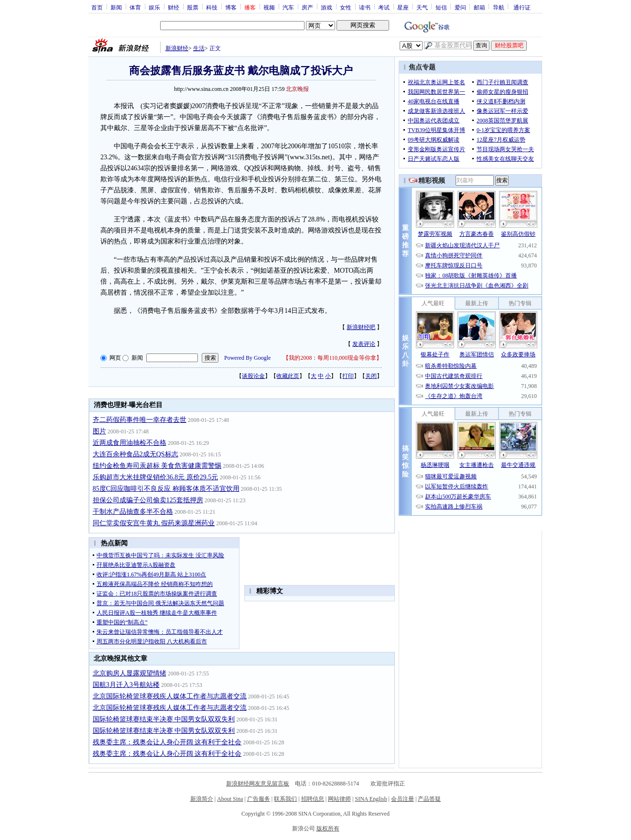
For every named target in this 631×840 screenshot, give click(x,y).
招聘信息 (313, 799)
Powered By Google (247, 358)
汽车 (288, 7)
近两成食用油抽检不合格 (130, 443)
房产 (307, 7)
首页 (97, 7)
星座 (403, 7)
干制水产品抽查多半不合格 (133, 512)
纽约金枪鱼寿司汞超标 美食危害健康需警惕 (157, 466)
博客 (231, 7)
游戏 (326, 7)
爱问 (460, 7)
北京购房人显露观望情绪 (130, 673)
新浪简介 (202, 799)
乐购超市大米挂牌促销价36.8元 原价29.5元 (156, 477)
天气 (422, 7)
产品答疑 (429, 799)
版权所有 (328, 829)
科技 (212, 7)
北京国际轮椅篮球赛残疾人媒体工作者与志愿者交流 (170, 696)
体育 (135, 7)
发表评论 (364, 344)
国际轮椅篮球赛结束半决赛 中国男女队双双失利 (164, 719)
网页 (115, 358)
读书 (365, 7)
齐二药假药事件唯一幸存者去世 (140, 420)
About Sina (230, 799)
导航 (499, 7)
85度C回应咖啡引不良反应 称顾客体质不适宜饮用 (166, 489)
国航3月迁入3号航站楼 (126, 685)
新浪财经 (177, 48)
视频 (269, 7)
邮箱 (479, 7)
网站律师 (339, 799)
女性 (346, 7)
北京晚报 (297, 89)
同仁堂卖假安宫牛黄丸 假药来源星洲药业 (154, 523)
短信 (441, 7)
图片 (99, 431)
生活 (199, 48)
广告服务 (259, 799)
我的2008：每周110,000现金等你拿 (332, 358)
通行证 (522, 7)
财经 (174, 7)
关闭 (371, 376)
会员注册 (403, 799)
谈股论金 (253, 376)
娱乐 (154, 7)
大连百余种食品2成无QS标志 (136, 454)
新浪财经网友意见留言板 (258, 784)
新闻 (116, 7)
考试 (384, 7)
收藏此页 (288, 376)
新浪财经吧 (361, 327)
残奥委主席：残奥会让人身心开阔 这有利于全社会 (167, 742)
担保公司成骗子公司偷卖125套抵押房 (148, 500)
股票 (193, 7)
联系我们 (285, 799)
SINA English (371, 799)
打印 (348, 376)
